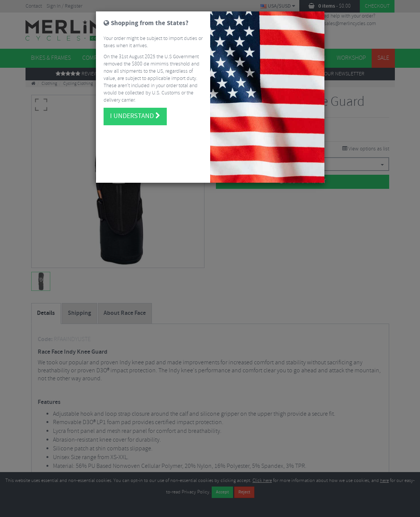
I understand (135, 107)
